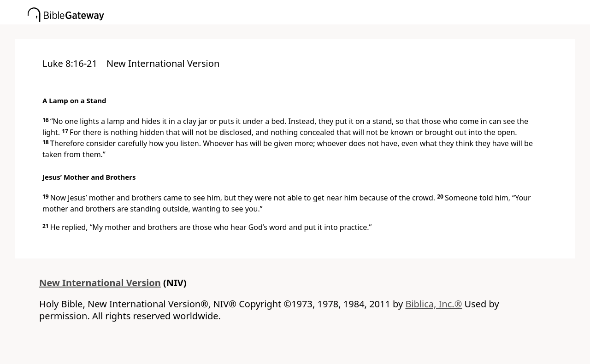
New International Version (100, 283)
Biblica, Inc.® (434, 304)
